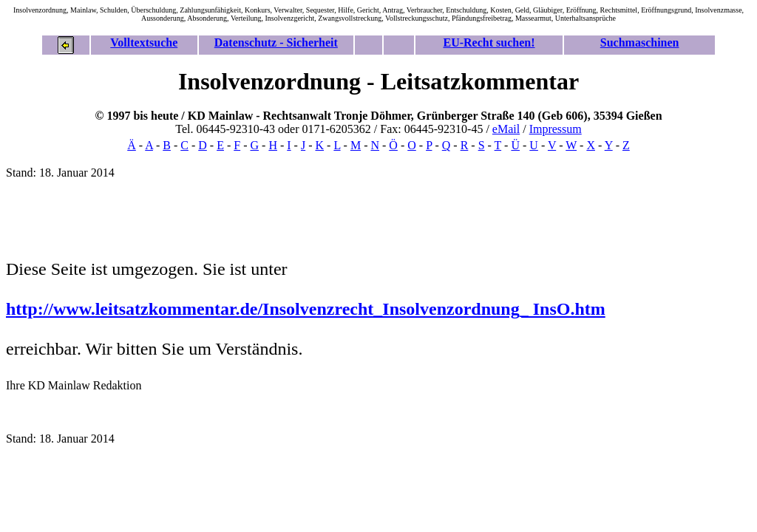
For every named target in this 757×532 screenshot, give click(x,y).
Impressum (556, 129)
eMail (506, 129)
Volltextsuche (144, 42)
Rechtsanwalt (297, 116)
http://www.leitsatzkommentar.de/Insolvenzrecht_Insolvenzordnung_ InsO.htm (306, 309)
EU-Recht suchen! (489, 42)
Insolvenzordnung (269, 81)
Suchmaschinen (640, 42)
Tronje (351, 116)
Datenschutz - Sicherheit (276, 42)
